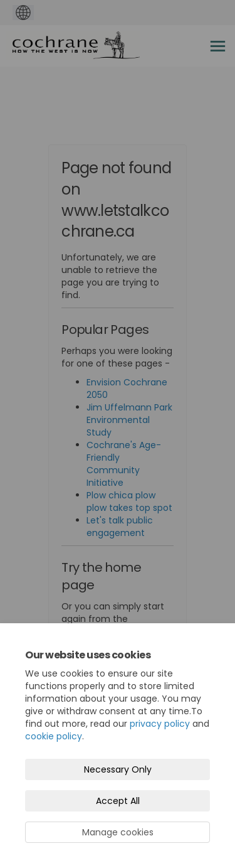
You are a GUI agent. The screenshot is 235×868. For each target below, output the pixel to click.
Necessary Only (118, 769)
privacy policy (160, 724)
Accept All (118, 801)
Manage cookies (118, 832)
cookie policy (54, 736)
